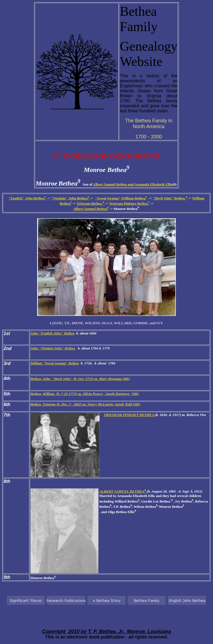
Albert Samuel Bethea (91, 209)
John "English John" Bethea (53, 333)
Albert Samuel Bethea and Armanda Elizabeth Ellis (132, 184)
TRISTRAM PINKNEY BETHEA (129, 415)
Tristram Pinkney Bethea (129, 203)
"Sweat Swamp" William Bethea (121, 198)
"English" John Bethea (28, 198)
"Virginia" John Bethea (70, 198)
